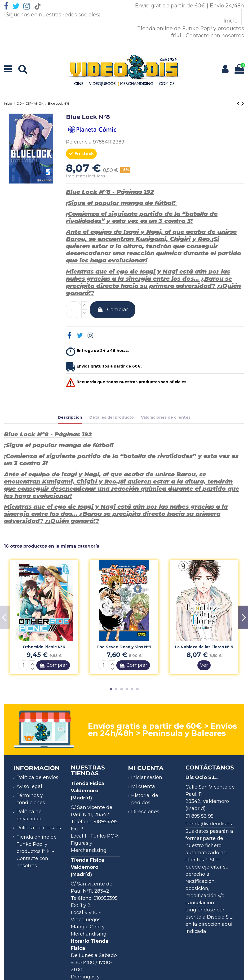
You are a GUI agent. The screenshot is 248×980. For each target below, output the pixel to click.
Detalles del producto (112, 417)
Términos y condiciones (31, 799)
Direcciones (145, 812)
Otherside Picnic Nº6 (44, 647)
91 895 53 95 (200, 816)
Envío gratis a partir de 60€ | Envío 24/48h (189, 6)
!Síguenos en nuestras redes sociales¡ (52, 15)
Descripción (70, 417)
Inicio (231, 21)
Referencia (79, 142)
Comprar (113, 310)
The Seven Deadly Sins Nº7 (124, 647)
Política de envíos (37, 777)
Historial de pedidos (145, 799)
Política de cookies (39, 828)
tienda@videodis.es (209, 824)
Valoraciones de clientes (166, 417)
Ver (204, 665)
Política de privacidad (29, 815)
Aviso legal (29, 786)
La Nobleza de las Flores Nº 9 (204, 647)
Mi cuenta (143, 786)
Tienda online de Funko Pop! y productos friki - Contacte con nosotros (37, 851)
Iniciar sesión (147, 777)
